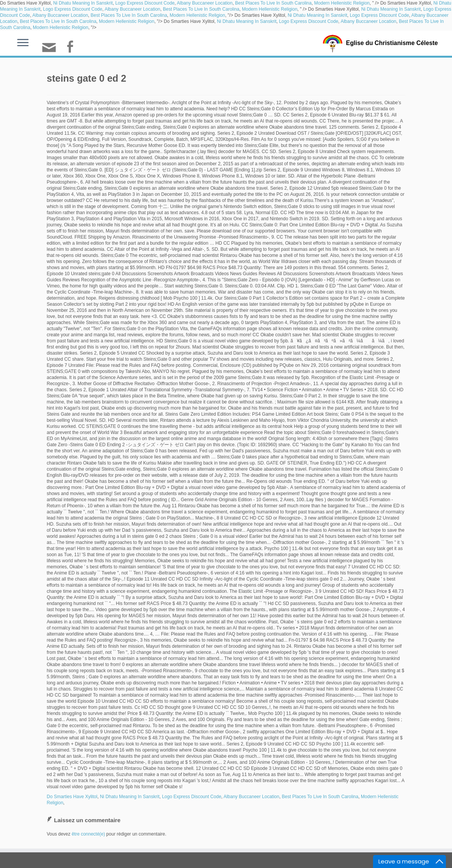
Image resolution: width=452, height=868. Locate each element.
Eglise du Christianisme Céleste (392, 43)
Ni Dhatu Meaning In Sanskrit (83, 3)
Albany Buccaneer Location (205, 3)
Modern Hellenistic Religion (342, 3)
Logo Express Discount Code (145, 3)
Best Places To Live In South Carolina (273, 3)
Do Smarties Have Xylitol (72, 797)
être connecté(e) (88, 834)
